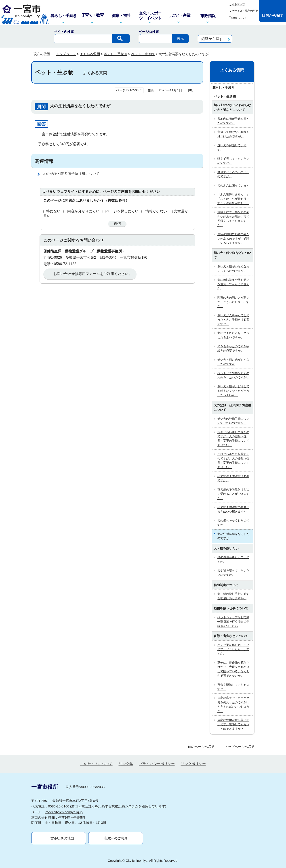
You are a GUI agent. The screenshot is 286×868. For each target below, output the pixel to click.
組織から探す (212, 39)
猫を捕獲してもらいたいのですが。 (233, 161)
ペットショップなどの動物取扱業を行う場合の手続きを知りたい (233, 622)
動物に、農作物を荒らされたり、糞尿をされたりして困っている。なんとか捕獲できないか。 (233, 669)
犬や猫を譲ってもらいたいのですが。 (233, 573)
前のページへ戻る (201, 747)
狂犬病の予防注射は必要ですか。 (233, 478)
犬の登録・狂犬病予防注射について (71, 174)
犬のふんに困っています (233, 186)
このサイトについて (97, 764)
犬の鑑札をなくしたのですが (233, 523)
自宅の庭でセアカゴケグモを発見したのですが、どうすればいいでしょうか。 (233, 704)
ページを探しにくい (122, 211)
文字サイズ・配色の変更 (243, 11)
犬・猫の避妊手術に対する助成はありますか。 (233, 596)
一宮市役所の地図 (61, 838)
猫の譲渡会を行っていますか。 (233, 559)
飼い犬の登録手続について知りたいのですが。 (233, 421)
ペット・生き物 (143, 54)
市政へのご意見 (116, 838)
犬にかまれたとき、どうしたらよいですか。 (233, 335)
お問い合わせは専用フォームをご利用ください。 (93, 274)
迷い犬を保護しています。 (232, 147)
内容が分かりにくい (83, 211)
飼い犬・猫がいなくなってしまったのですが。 (233, 268)
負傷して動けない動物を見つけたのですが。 (233, 134)
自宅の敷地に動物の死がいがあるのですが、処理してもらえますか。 (233, 239)
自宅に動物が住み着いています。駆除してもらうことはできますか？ (233, 724)
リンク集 (126, 764)
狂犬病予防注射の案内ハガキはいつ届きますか (233, 509)
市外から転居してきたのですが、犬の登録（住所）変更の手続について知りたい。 (233, 439)
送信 (117, 223)
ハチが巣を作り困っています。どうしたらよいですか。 (233, 649)
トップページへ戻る (240, 747)
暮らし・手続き (116, 54)
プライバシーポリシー (157, 764)
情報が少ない (156, 211)
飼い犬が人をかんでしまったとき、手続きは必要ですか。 (233, 320)
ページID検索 (149, 32)
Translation (238, 18)
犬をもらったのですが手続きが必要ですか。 (233, 348)
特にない (53, 211)
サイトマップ (237, 4)
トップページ (66, 54)
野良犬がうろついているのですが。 (233, 174)
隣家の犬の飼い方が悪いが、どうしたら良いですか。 (233, 302)
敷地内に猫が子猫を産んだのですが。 (233, 121)
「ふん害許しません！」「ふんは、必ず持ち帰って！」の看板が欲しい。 (233, 199)
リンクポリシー (193, 764)
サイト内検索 (64, 32)
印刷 (190, 90)
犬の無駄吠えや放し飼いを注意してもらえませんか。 (233, 284)
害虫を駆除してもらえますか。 (233, 687)
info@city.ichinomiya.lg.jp (64, 812)
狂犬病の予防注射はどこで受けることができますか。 (233, 494)
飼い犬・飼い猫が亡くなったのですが (233, 362)
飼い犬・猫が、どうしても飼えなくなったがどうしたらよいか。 (233, 391)
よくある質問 (90, 54)
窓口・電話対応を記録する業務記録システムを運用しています (118, 806)
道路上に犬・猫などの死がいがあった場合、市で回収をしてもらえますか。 (233, 219)
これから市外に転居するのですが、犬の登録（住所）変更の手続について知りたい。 (233, 460)
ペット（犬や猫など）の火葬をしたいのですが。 (233, 375)
